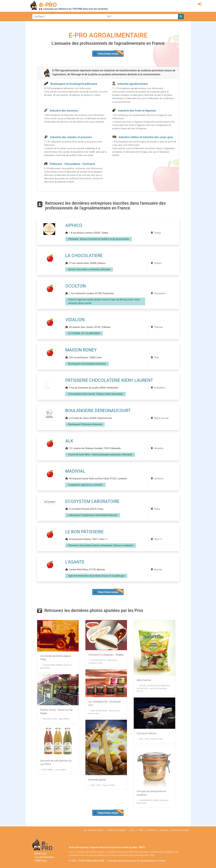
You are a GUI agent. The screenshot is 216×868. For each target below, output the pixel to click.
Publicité (152, 830)
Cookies (164, 830)
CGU (132, 830)
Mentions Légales (117, 830)
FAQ (141, 830)
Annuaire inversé (180, 830)
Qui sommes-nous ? (94, 830)
